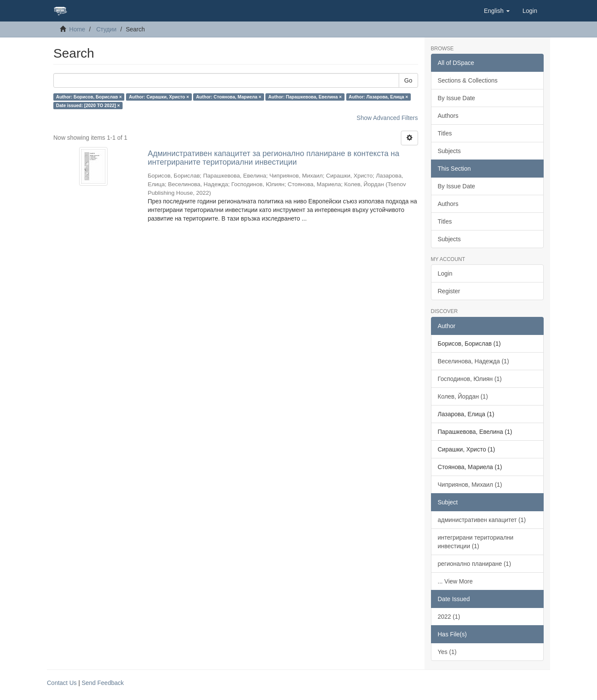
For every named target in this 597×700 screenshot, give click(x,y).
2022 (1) (449, 617)
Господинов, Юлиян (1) (470, 379)
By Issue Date (457, 98)
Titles (445, 133)
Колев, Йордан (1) (463, 396)
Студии (106, 29)
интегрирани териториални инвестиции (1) (476, 542)
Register (449, 291)
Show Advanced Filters (387, 118)
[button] (497, 11)
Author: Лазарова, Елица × (379, 97)
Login (445, 273)
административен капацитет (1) (482, 520)
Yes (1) (447, 652)
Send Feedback (103, 683)
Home (77, 29)
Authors (448, 116)
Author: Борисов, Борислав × (89, 97)
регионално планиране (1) (475, 564)
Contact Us (62, 683)
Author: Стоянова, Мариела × (229, 97)
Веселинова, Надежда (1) (474, 361)
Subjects (449, 151)
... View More (455, 581)
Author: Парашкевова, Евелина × (305, 97)
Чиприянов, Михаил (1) (470, 485)
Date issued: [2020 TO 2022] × (88, 105)
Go (408, 80)
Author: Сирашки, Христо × (159, 97)
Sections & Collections (468, 80)
